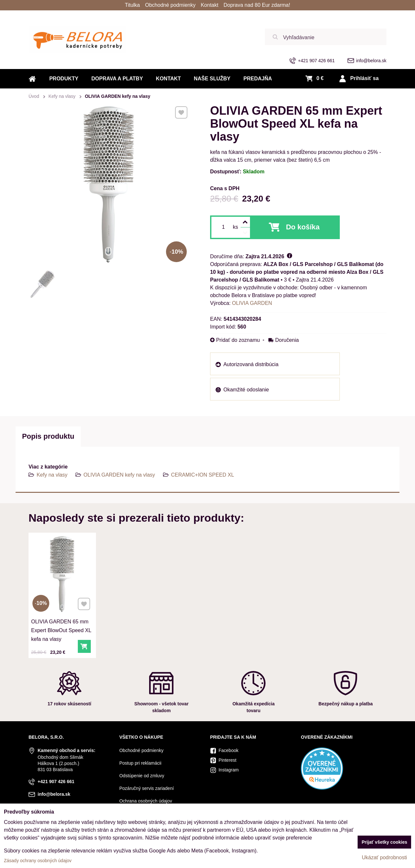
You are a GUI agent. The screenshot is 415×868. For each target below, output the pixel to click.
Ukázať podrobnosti (384, 857)
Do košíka (303, 227)
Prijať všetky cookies (384, 842)
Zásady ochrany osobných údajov (38, 861)
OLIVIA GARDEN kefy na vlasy (119, 475)
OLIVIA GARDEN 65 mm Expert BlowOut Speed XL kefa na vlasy (61, 628)
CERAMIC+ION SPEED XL (203, 475)
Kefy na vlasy (52, 475)
